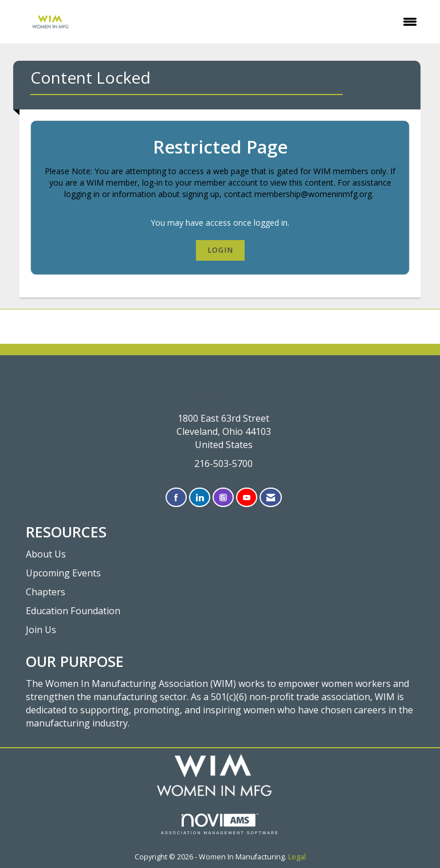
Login (220, 250)
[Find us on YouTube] (247, 498)
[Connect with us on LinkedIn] (200, 498)
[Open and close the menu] (260, 22)
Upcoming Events (63, 573)
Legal (297, 857)
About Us (46, 554)
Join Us (41, 630)
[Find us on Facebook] (176, 498)
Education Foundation (73, 611)
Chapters (46, 592)
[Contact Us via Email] (271, 498)
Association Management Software (220, 824)
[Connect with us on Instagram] (223, 498)
